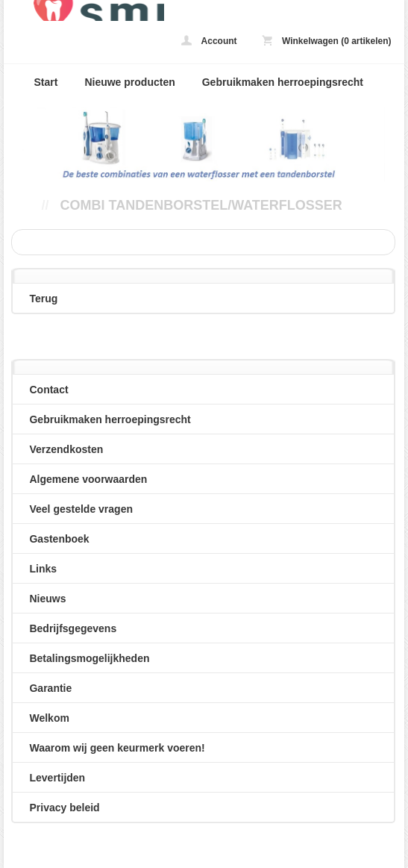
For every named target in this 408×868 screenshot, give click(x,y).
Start (45, 82)
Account (209, 41)
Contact (48, 390)
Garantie (50, 688)
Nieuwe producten (129, 82)
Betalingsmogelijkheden (89, 658)
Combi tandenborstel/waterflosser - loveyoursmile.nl (84, 10)
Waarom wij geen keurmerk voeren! (117, 748)
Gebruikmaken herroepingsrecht (283, 82)
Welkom (49, 718)
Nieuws (47, 599)
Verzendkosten (66, 449)
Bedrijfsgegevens (73, 628)
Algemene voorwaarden (88, 479)
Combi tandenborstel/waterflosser (201, 205)
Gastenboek (59, 539)
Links (43, 569)
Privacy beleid (64, 808)
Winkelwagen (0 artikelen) (327, 41)
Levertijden (57, 778)
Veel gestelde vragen (81, 509)
